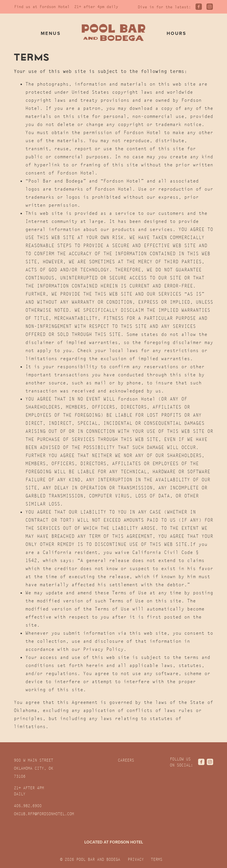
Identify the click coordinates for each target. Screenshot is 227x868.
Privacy (136, 859)
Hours (176, 33)
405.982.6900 (28, 806)
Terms (157, 859)
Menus (51, 33)
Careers (126, 760)
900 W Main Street (34, 768)
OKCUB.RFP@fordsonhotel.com (44, 814)
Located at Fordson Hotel (114, 842)
